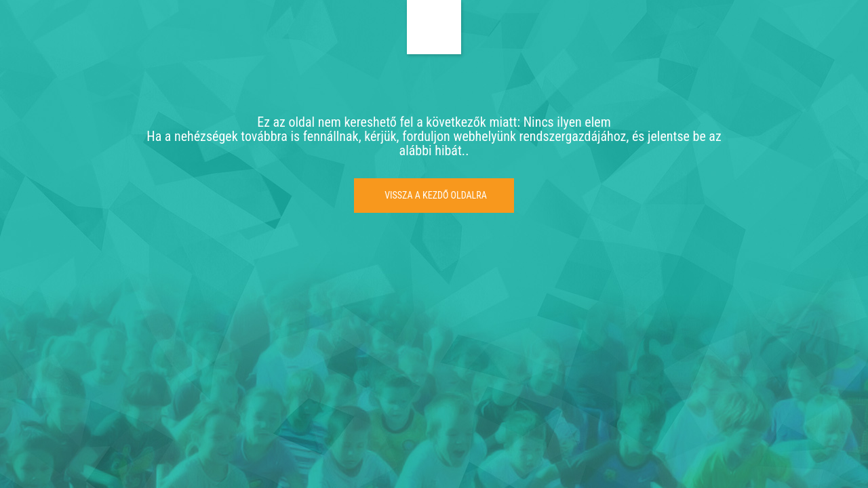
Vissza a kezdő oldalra (436, 195)
